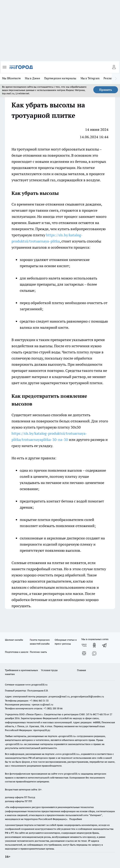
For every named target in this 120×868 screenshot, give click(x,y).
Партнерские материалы (60, 78)
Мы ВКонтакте (11, 78)
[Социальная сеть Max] (94, 653)
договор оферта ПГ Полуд (20, 797)
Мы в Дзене (32, 78)
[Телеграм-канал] (105, 645)
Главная (81, 670)
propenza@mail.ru (59, 696)
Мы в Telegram (90, 78)
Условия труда (49, 670)
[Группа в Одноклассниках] (94, 645)
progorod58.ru (67, 736)
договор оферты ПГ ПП (18, 801)
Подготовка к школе (17, 652)
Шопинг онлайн (14, 640)
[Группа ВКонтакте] (84, 645)
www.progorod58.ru (36, 685)
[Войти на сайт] (114, 67)
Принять (106, 90)
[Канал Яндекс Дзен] (84, 653)
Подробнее (76, 819)
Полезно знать (38, 652)
